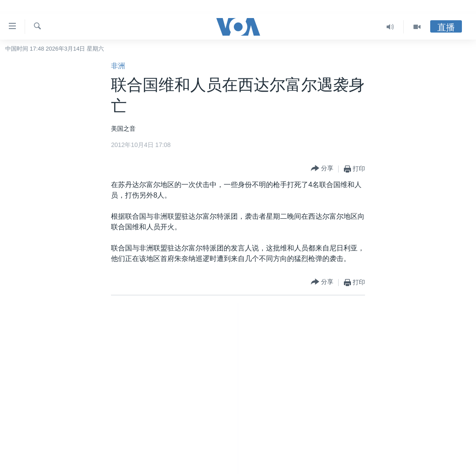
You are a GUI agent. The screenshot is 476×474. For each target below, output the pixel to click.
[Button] (322, 169)
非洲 (118, 66)
